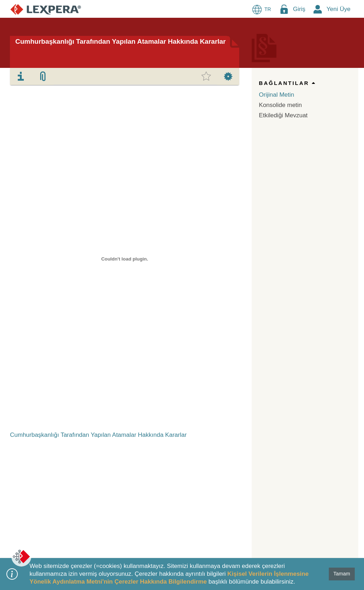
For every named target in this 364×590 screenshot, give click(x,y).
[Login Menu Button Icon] (284, 9)
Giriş (299, 9)
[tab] (21, 76)
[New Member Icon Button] (318, 9)
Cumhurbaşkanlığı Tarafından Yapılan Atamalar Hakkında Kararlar (121, 41)
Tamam (342, 574)
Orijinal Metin (276, 95)
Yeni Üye (339, 9)
